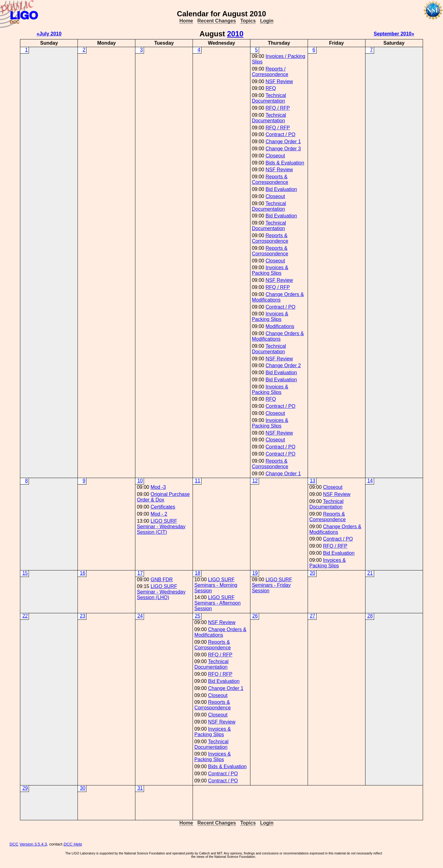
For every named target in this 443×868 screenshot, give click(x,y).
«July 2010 (49, 34)
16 (83, 573)
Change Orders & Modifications (278, 297)
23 (83, 616)
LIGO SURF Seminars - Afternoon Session (218, 603)
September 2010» (394, 34)
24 (140, 616)
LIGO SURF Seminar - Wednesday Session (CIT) (161, 527)
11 (198, 481)
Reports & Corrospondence (270, 238)
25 (198, 616)
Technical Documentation (269, 98)
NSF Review (279, 81)
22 (25, 616)
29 (25, 788)
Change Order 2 (283, 365)
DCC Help (73, 844)
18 (198, 573)
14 (370, 481)
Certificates (163, 507)
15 (25, 573)
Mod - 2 (159, 514)
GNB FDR (162, 580)
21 (370, 573)
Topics (248, 21)
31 (140, 788)
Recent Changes (217, 21)
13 (313, 481)
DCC (14, 844)
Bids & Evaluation (285, 163)
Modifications (280, 326)
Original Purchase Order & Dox (163, 497)
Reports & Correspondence (270, 179)
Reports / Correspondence (270, 72)
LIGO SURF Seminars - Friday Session (272, 585)
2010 (235, 34)
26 (255, 616)
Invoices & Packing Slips (270, 270)
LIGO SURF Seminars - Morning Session (216, 585)
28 (370, 616)
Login (267, 21)
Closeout (275, 156)
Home (186, 21)
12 (255, 481)
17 (140, 573)
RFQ (271, 88)
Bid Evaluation (281, 189)
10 (140, 481)
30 (83, 788)
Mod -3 (158, 487)
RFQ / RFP (278, 108)
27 (313, 616)
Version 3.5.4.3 (33, 844)
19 (255, 573)
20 (313, 573)
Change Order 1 (283, 142)
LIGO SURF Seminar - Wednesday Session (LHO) (161, 592)
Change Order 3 (283, 149)
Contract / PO (280, 134)
